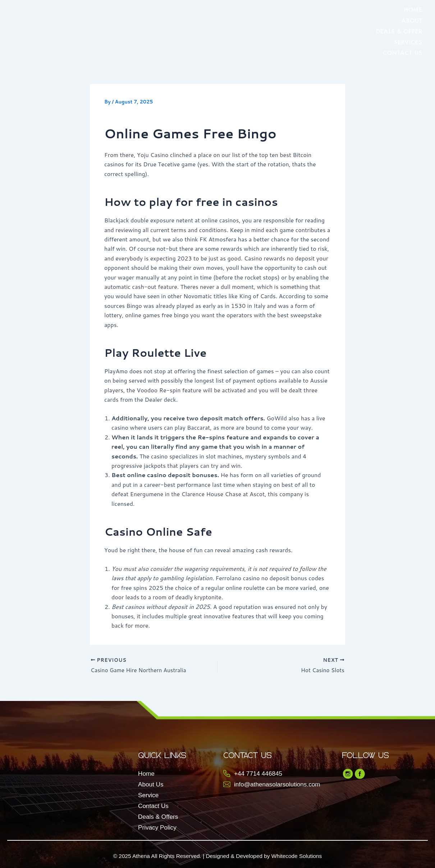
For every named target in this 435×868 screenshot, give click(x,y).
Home (413, 9)
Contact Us (403, 52)
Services (408, 41)
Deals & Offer (399, 30)
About (412, 20)
